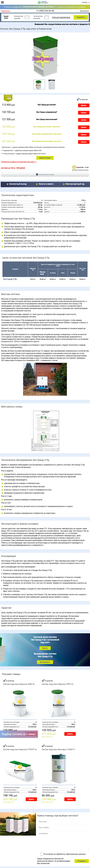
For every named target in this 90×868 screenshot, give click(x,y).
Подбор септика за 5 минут (19, 734)
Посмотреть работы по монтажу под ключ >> (19, 162)
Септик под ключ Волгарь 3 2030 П (58, 749)
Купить (84, 105)
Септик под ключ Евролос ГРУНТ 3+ (20, 749)
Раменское (6, 11)
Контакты (84, 11)
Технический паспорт (46, 174)
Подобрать (81, 17)
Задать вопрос (45, 158)
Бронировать (45, 662)
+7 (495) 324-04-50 (45, 11)
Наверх (85, 2)
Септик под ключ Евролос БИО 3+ (19, 684)
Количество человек (19, 17)
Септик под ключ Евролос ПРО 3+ (58, 684)
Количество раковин (38, 17)
